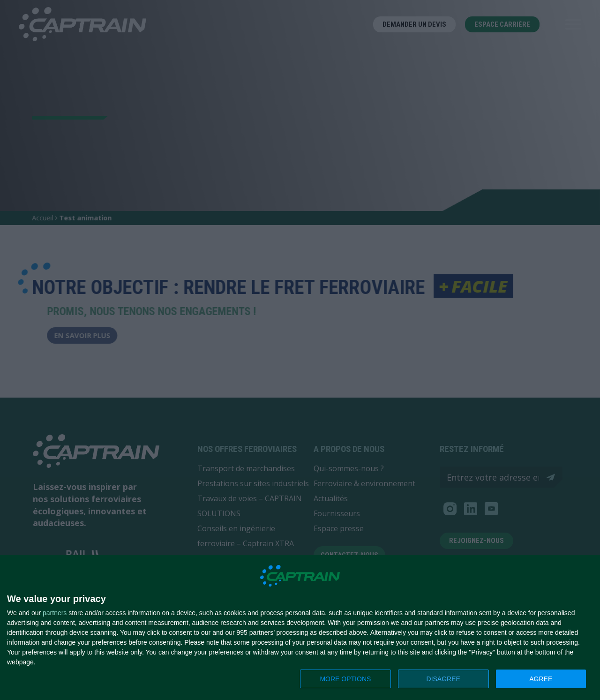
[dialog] (300, 628)
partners (55, 613)
